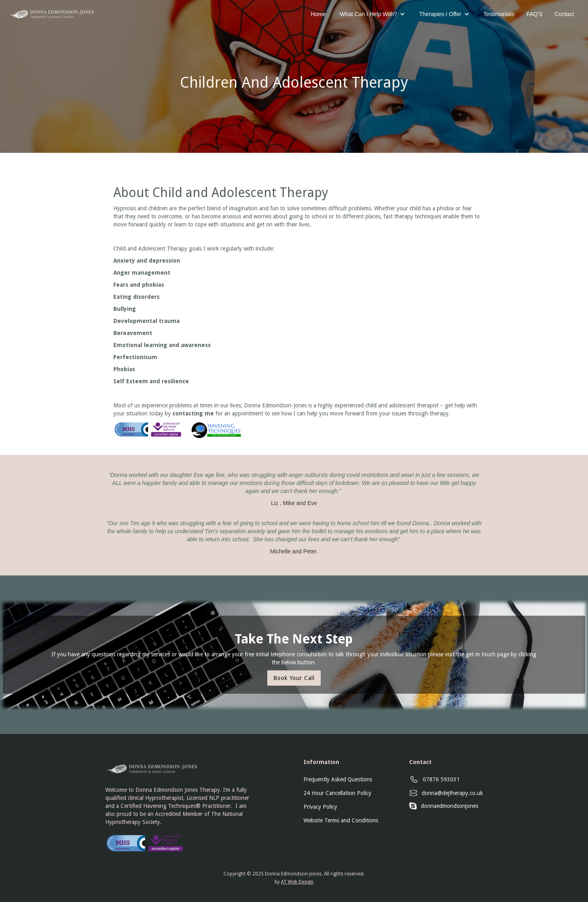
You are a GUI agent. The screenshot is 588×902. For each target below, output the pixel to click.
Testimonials (499, 14)
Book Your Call (294, 678)
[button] (373, 14)
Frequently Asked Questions (338, 779)
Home (318, 14)
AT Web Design (297, 882)
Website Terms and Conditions (341, 820)
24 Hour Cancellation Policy (337, 793)
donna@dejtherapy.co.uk (452, 793)
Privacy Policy (320, 807)
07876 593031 (441, 779)
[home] (51, 11)
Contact (564, 14)
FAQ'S (535, 14)
